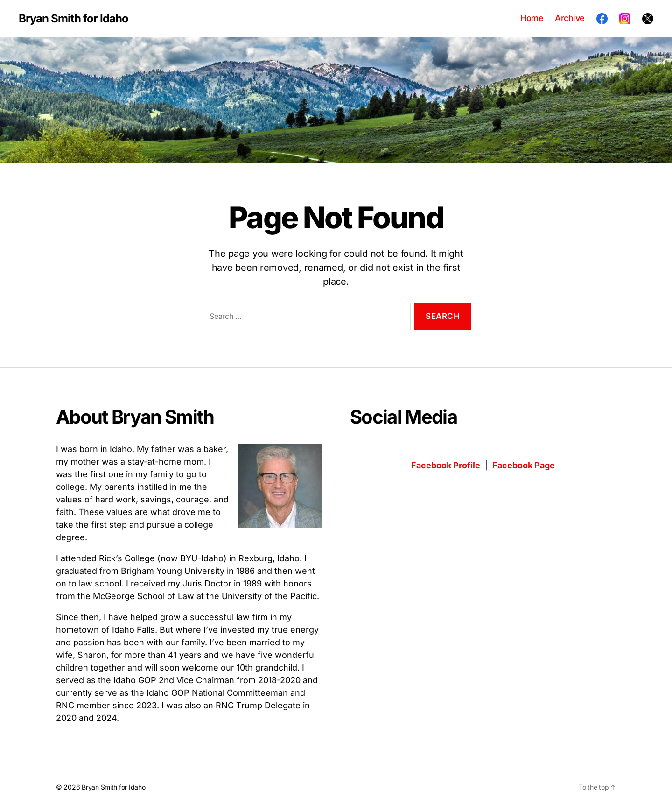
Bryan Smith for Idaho (73, 19)
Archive (570, 18)
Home (532, 18)
